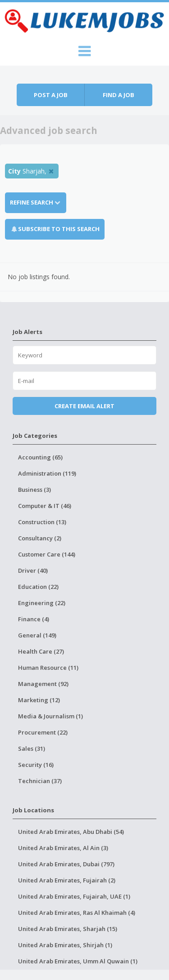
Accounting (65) (40, 457)
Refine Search (36, 202)
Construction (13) (42, 522)
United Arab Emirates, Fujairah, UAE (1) (74, 896)
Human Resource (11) (48, 668)
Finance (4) (34, 619)
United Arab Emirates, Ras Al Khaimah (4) (77, 913)
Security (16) (36, 765)
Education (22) (38, 587)
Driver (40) (33, 570)
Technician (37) (40, 781)
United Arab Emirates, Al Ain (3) (63, 848)
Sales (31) (32, 748)
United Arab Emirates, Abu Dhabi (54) (71, 832)
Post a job (51, 95)
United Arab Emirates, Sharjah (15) (68, 929)
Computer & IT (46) (45, 506)
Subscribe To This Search (59, 229)
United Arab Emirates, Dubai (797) (66, 864)
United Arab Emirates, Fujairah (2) (67, 880)
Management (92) (43, 684)
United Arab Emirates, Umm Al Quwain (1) (78, 961)
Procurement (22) (43, 732)
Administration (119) (47, 473)
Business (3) (34, 490)
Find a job (119, 95)
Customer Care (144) (47, 554)
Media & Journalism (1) (50, 716)
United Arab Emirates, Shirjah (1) (65, 945)
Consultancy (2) (40, 538)
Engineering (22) (42, 603)
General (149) (37, 635)
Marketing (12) (39, 700)
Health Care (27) (41, 651)
